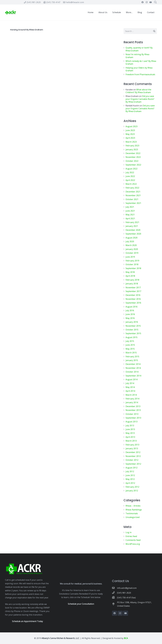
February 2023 (132, 146)
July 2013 (130, 426)
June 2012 (130, 475)
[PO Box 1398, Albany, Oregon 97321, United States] (115, 604)
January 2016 (132, 322)
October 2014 (132, 372)
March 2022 (131, 184)
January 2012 (132, 491)
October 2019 (132, 253)
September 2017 (133, 291)
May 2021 (130, 215)
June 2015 (130, 345)
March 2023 (131, 142)
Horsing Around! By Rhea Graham (27, 30)
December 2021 (133, 192)
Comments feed (133, 540)
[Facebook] (143, 2)
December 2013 (133, 406)
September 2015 (133, 333)
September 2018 (133, 268)
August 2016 (131, 307)
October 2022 (132, 161)
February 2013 (132, 445)
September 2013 (133, 418)
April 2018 (130, 276)
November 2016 (133, 299)
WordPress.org (133, 544)
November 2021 (133, 195)
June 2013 (130, 429)
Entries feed (131, 536)
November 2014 (133, 368)
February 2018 (132, 280)
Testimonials (132, 513)
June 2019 (130, 257)
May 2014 (130, 387)
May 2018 (130, 272)
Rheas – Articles (133, 506)
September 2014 (133, 376)
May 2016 (130, 318)
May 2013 (130, 433)
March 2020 (131, 245)
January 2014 (132, 402)
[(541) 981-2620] (115, 593)
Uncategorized (133, 517)
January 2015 (132, 360)
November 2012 (133, 456)
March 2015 (131, 353)
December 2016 (133, 295)
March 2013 (131, 441)
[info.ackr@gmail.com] (115, 588)
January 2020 (132, 249)
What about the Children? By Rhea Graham (138, 91)
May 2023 (130, 134)
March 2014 (131, 395)
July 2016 (130, 310)
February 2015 (132, 357)
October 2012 (132, 460)
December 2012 (133, 452)
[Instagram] (147, 2)
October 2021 (132, 199)
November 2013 (133, 410)
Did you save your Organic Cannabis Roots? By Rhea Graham (140, 99)
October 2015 (132, 330)
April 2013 (130, 437)
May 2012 (130, 479)
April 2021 (130, 218)
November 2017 (133, 287)
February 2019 (132, 261)
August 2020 (131, 238)
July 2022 (130, 172)
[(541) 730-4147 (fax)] (115, 598)
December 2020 (133, 230)
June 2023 (130, 130)
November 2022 (133, 157)
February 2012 (132, 487)
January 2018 (132, 284)
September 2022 (133, 165)
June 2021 (130, 211)
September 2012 (133, 464)
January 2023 (132, 149)
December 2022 (133, 153)
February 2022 (132, 188)
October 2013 (132, 414)
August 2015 (131, 337)
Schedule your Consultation (81, 604)
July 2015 (130, 341)
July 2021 (130, 207)
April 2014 (130, 391)
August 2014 (131, 379)
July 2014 (130, 383)
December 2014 (133, 364)
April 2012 (130, 483)
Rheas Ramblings (134, 510)
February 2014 (132, 399)
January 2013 (132, 448)
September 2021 (133, 203)
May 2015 (130, 349)
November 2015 (133, 326)
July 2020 (130, 241)
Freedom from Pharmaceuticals (140, 74)
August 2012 (131, 468)
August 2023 (131, 126)
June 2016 (130, 314)
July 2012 (130, 471)
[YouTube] (151, 2)
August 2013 (131, 422)
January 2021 (132, 226)
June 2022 (130, 176)
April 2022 (130, 180)
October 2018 (132, 264)
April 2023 (130, 138)
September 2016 (133, 303)
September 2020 (133, 234)
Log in (129, 532)
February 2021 (132, 222)
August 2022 (131, 169)
